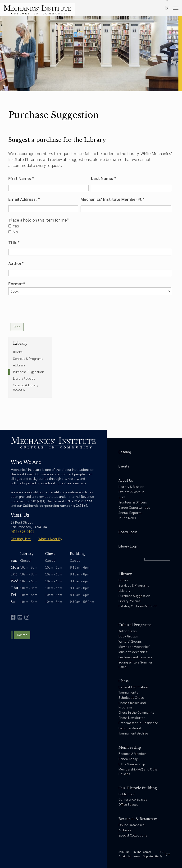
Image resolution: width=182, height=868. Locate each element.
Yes (14, 226)
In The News (127, 518)
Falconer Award (130, 728)
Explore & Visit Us (131, 492)
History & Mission (131, 486)
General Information (133, 687)
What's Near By (50, 539)
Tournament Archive (133, 733)
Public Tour (127, 794)
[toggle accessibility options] (167, 8)
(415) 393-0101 (22, 531)
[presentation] (44, 309)
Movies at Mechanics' (134, 646)
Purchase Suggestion (29, 372)
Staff (122, 497)
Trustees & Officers (133, 502)
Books (18, 352)
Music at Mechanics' (133, 652)
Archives (125, 830)
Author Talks (128, 631)
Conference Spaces (133, 799)
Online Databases (132, 825)
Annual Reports (130, 512)
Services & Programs (28, 358)
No (13, 232)
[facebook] (13, 617)
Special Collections (133, 835)
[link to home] (37, 10)
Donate (22, 635)
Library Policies (24, 378)
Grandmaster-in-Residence (138, 723)
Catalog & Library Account (26, 387)
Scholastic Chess (131, 697)
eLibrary (19, 365)
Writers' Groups (130, 641)
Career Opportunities (134, 507)
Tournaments (128, 692)
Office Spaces (128, 804)
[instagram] (27, 617)
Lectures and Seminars (135, 657)
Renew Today (128, 759)
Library (20, 343)
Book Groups (128, 636)
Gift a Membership (132, 764)
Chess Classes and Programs (132, 705)
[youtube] (20, 617)
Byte (167, 854)
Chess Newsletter (132, 717)
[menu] (176, 8)
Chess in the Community (136, 712)
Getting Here (21, 539)
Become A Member (132, 753)
